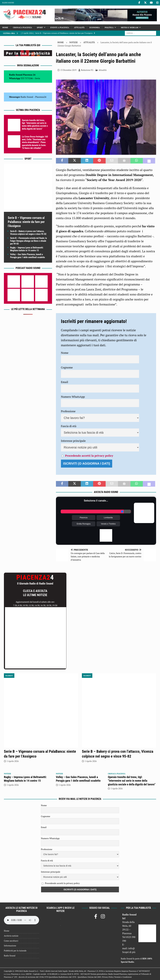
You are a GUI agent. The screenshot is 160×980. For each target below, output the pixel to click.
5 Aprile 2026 (13, 761)
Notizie (74, 42)
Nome (65, 353)
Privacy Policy (108, 977)
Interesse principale (73, 441)
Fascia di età (69, 426)
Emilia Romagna (84, 524)
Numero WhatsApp (73, 397)
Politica (109, 27)
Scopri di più (129, 952)
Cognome (67, 367)
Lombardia (108, 518)
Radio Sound (8, 3)
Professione (68, 411)
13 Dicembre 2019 (68, 70)
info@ (132, 948)
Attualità (79, 27)
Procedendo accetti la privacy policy (89, 456)
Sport (40, 27)
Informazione (10, 946)
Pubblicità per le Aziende (15, 951)
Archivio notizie (11, 936)
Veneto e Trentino (108, 524)
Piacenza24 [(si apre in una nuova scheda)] (41, 97)
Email (65, 382)
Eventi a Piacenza (60, 27)
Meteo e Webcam (130, 27)
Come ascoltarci (11, 941)
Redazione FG (87, 70)
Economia (95, 27)
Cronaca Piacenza (22, 27)
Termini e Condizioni (123, 977)
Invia (38, 78)
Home (5, 27)
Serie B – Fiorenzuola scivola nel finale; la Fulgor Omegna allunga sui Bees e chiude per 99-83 (29, 241)
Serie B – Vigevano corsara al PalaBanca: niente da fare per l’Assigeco (26, 222)
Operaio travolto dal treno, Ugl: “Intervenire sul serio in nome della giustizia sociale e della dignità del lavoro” (132, 781)
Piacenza (84, 518)
